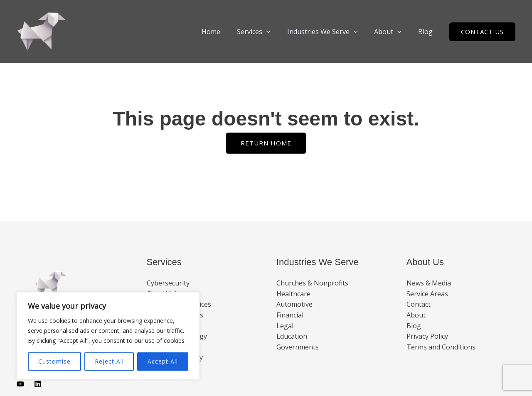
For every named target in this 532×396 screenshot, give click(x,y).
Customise (54, 361)
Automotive (294, 304)
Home (226, 32)
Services (265, 32)
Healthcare (293, 294)
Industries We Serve (331, 32)
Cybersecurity (168, 283)
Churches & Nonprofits (312, 283)
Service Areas (427, 294)
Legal (285, 326)
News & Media (429, 283)
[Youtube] (20, 384)
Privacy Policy (427, 336)
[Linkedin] (38, 384)
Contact (419, 304)
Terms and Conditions (441, 347)
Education (292, 336)
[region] (108, 336)
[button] (278, 32)
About (393, 32)
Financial (290, 315)
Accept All (163, 361)
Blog (427, 32)
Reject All (109, 361)
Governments (298, 347)
